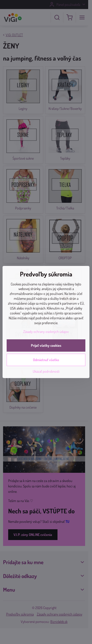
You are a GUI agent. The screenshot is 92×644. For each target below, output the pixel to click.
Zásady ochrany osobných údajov (46, 331)
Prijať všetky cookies (46, 345)
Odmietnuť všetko (46, 360)
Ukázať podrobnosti (46, 371)
